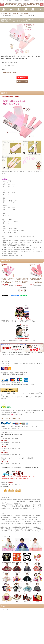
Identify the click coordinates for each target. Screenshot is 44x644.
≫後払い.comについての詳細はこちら (10, 418)
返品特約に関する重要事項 (9, 73)
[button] (2, 5)
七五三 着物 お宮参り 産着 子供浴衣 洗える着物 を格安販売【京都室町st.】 (22, 5)
